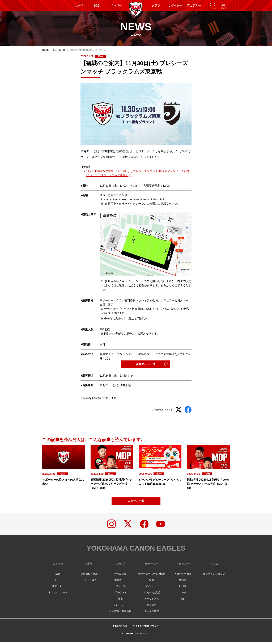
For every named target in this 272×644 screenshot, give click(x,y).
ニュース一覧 (136, 502)
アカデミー (194, 5)
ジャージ (120, 588)
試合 (97, 5)
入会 (118, 319)
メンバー (116, 5)
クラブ (156, 5)
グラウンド (120, 595)
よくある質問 (152, 613)
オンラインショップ (214, 576)
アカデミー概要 (183, 576)
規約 (183, 601)
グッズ (214, 566)
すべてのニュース (58, 595)
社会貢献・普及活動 (120, 613)
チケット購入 (89, 582)
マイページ (152, 588)
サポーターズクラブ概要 (152, 576)
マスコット (120, 582)
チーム (58, 582)
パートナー (120, 607)
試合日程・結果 (89, 576)
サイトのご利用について (147, 628)
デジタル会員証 (152, 595)
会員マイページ (109, 354)
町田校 (183, 588)
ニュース (78, 5)
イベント (130, 354)
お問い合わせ (118, 628)
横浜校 (183, 582)
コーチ (183, 595)
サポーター (175, 5)
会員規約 (152, 607)
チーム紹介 (120, 576)
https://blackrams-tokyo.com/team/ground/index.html (132, 199)
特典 (152, 582)
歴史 (120, 601)
